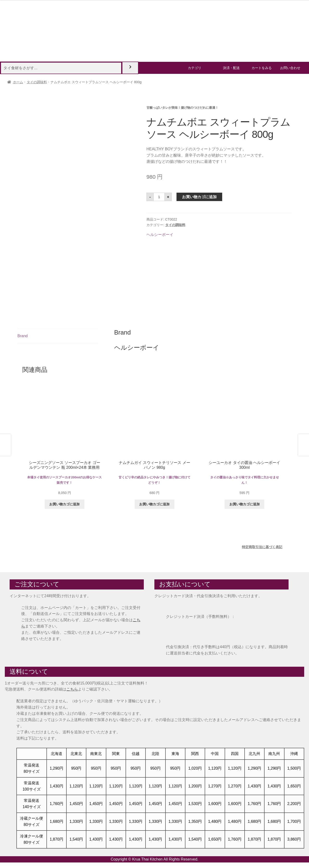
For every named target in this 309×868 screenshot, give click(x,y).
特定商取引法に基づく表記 (262, 547)
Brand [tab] (23, 336)
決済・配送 (231, 68)
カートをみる (262, 68)
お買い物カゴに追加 (199, 197)
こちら (72, 689)
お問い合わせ (290, 68)
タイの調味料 (37, 82)
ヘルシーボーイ (160, 235)
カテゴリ (195, 68)
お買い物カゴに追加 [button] (64, 504)
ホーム (18, 82)
